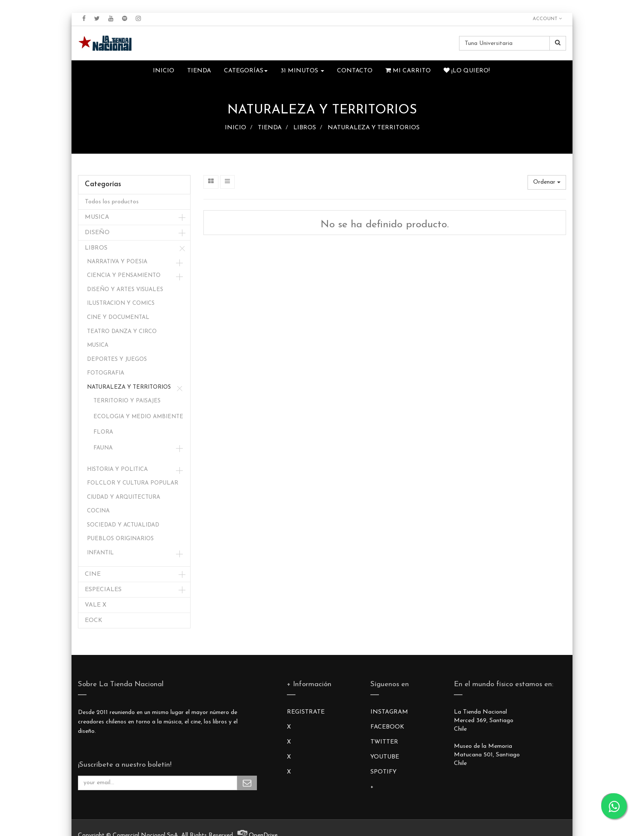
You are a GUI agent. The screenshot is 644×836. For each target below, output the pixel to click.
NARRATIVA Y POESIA (117, 262)
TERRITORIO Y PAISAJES (127, 401)
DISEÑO (97, 233)
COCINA (98, 511)
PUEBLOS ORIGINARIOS (120, 539)
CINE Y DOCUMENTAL (118, 317)
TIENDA (270, 128)
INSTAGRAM (389, 712)
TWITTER (384, 742)
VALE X (95, 605)
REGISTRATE (306, 712)
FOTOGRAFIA (106, 373)
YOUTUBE (385, 757)
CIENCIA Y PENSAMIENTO (124, 275)
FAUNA (103, 448)
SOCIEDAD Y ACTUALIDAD (123, 525)
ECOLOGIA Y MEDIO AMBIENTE (138, 417)
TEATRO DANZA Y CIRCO (122, 332)
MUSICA (97, 217)
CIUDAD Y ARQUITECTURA (124, 497)
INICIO (236, 128)
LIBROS (305, 128)
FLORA (103, 432)
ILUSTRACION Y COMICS (121, 303)
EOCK (94, 620)
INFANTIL (100, 553)
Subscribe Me (247, 783)
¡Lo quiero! (467, 71)
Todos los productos (112, 202)
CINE (93, 574)
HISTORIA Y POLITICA (117, 469)
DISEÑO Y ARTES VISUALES (125, 290)
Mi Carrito (408, 71)
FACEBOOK (387, 727)
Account (547, 19)
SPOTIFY (383, 772)
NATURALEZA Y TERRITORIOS (374, 128)
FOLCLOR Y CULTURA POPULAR (133, 483)
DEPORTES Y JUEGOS (117, 359)
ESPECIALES (103, 590)
